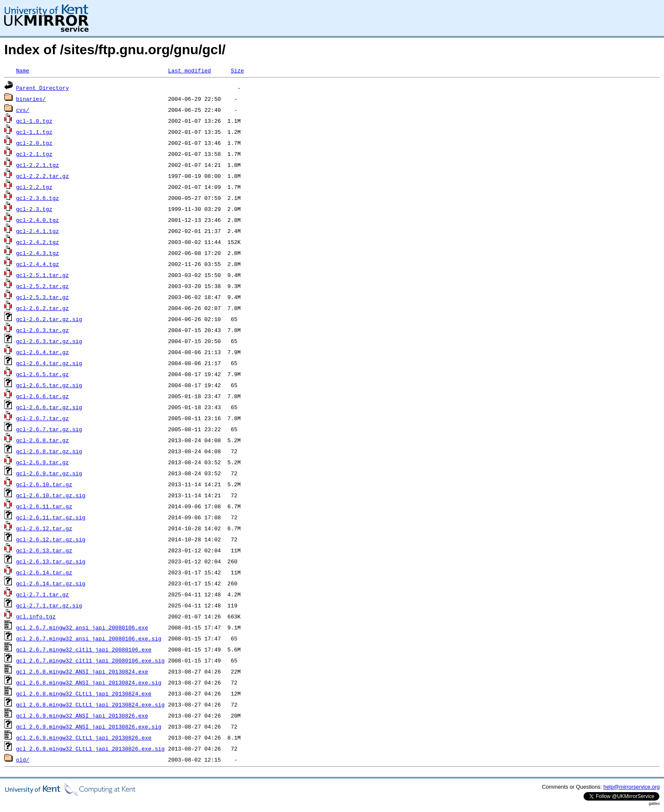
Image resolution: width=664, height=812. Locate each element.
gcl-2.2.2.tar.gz (43, 176)
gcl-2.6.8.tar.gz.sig (49, 451)
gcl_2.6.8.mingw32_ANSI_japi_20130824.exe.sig (89, 682)
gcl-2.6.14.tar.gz (44, 572)
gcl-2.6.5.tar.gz (43, 374)
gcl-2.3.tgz (34, 209)
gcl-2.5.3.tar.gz (43, 297)
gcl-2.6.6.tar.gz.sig (49, 407)
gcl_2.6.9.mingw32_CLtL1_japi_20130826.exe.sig (90, 748)
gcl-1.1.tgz (34, 132)
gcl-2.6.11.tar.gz (44, 506)
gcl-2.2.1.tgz (37, 165)
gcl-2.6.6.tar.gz (43, 396)
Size (237, 70)
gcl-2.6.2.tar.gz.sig (49, 319)
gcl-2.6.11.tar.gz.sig (51, 517)
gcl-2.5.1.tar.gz (43, 275)
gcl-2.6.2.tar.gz (43, 308)
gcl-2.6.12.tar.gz (44, 528)
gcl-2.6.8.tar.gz (43, 440)
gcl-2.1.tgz (34, 154)
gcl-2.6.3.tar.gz (43, 330)
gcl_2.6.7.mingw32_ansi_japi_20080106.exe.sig (89, 638)
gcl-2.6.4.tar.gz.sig (49, 363)
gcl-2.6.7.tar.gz (43, 418)
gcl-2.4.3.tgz (37, 253)
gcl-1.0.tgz (34, 121)
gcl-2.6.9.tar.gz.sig (49, 473)
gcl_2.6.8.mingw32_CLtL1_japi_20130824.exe (84, 693)
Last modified (190, 70)
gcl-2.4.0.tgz (37, 220)
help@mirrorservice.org (632, 787)
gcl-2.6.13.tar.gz (44, 550)
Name (23, 70)
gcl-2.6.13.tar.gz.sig (51, 561)
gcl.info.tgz (36, 616)
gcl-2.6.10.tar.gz (44, 484)
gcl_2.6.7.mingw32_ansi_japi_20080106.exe (82, 627)
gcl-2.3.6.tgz (37, 198)
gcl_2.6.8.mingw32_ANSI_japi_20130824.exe (82, 671)
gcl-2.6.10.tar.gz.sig (51, 495)
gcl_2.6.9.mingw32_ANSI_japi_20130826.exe (82, 715)
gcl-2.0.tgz (34, 143)
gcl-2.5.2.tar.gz (43, 286)
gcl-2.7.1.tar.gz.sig (49, 605)
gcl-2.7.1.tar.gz (43, 594)
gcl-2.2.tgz (34, 187)
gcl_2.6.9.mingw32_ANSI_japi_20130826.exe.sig (89, 726)
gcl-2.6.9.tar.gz (43, 462)
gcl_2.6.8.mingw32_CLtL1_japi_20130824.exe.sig (90, 704)
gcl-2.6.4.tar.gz (43, 352)
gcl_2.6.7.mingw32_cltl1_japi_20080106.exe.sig (90, 660)
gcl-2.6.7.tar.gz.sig (49, 429)
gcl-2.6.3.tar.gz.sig (49, 341)
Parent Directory (43, 88)
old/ (23, 759)
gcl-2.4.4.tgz (37, 264)
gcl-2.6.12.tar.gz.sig (51, 539)
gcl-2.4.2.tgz (37, 242)
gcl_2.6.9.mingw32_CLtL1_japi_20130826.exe (84, 737)
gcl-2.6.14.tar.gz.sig (51, 583)
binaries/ (31, 99)
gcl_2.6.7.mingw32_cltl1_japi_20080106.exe (84, 649)
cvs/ (23, 110)
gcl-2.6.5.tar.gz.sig (49, 385)
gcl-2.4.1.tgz (37, 231)
